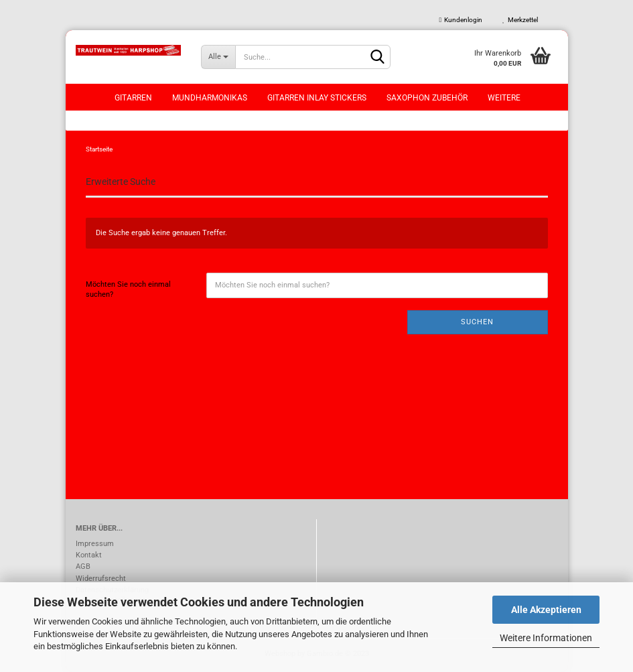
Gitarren (133, 98)
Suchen (477, 322)
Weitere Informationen (546, 638)
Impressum (95, 544)
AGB (83, 566)
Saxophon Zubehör (427, 98)
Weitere (504, 98)
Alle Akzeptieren (546, 610)
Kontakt (89, 555)
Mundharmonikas (210, 98)
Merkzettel (520, 20)
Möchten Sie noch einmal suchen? (128, 290)
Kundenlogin (461, 20)
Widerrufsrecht (101, 579)
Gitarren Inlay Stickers (317, 98)
